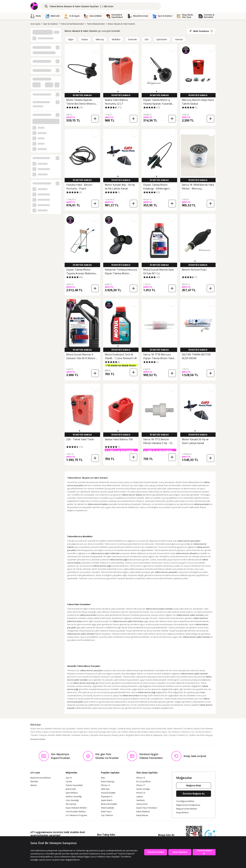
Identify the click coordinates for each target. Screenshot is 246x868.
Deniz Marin (103, 729)
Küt (200, 732)
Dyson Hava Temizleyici (147, 808)
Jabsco (122, 735)
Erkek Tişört (106, 812)
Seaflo (170, 729)
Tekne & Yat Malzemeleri (72, 24)
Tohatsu (34, 735)
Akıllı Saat (105, 789)
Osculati (172, 735)
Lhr (203, 732)
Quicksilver (162, 39)
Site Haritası (71, 804)
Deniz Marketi (207, 729)
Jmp (148, 729)
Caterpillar (94, 735)
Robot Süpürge (108, 782)
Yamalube (76, 735)
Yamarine (185, 732)
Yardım (69, 782)
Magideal (130, 735)
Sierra (76, 732)
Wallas (59, 735)
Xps (85, 732)
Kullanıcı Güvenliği (74, 797)
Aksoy (128, 729)
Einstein (115, 735)
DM (139, 732)
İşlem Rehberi (72, 793)
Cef (196, 732)
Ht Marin (145, 732)
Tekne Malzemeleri (96, 24)
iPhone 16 (141, 793)
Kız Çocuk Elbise (143, 782)
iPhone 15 (141, 778)
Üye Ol (69, 778)
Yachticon (176, 732)
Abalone (85, 735)
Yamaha (94, 729)
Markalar (34, 782)
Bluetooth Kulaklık (109, 804)
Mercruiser (112, 732)
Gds (147, 39)
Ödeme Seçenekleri (74, 785)
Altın (103, 778)
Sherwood (178, 729)
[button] (80, 91)
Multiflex (116, 39)
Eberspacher (105, 735)
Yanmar (179, 39)
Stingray (209, 735)
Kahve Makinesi (143, 812)
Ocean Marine (55, 732)
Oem (166, 735)
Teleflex (125, 732)
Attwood (133, 732)
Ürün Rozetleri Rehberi (76, 812)
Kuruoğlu (102, 732)
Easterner (136, 729)
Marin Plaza (140, 735)
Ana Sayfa (35, 24)
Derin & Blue (36, 732)
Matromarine (155, 732)
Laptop (140, 797)
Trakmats (43, 735)
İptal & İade (71, 789)
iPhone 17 (141, 785)
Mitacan (149, 735)
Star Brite (201, 735)
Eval (96, 732)
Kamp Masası (142, 815)
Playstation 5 (107, 797)
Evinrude (132, 39)
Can (192, 732)
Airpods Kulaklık (108, 793)
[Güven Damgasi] (210, 835)
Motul (87, 729)
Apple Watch (107, 800)
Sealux (85, 39)
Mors (143, 729)
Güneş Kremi (142, 804)
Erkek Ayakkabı (108, 808)
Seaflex (193, 735)
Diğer (71, 39)
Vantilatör (141, 800)
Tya (169, 732)
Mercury (100, 39)
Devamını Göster (38, 739)
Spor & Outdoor (51, 24)
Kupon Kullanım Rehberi (76, 808)
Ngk (81, 732)
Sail (119, 732)
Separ (164, 732)
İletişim (34, 785)
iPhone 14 (105, 785)
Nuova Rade (156, 729)
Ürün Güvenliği (72, 800)
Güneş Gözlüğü (143, 789)
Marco (208, 732)
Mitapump (158, 735)
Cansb (90, 732)
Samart (197, 729)
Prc (187, 735)
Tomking (121, 729)
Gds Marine (67, 732)
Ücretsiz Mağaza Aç (194, 794)
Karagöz (113, 729)
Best (164, 729)
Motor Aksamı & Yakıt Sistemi (121, 24)
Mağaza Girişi (194, 785)
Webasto (66, 735)
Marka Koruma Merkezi (41, 778)
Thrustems (188, 729)
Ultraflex (51, 735)
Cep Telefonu (107, 815)
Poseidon (181, 735)
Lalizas (45, 732)
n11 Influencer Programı (76, 815)
